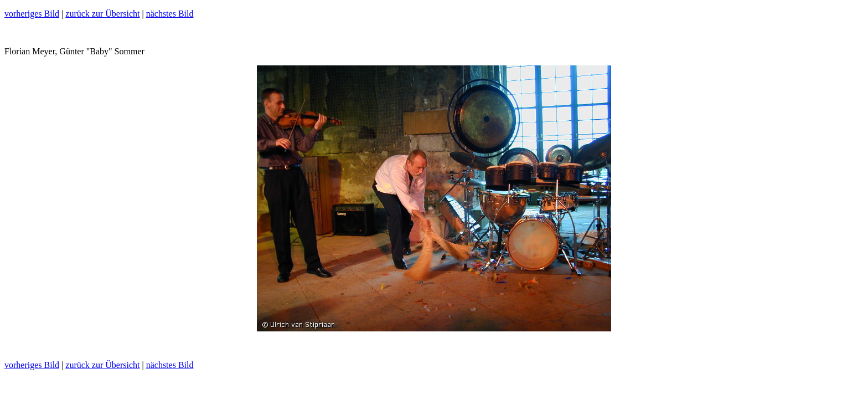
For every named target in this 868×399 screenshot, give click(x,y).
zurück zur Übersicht (102, 14)
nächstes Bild (170, 14)
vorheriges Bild (32, 14)
